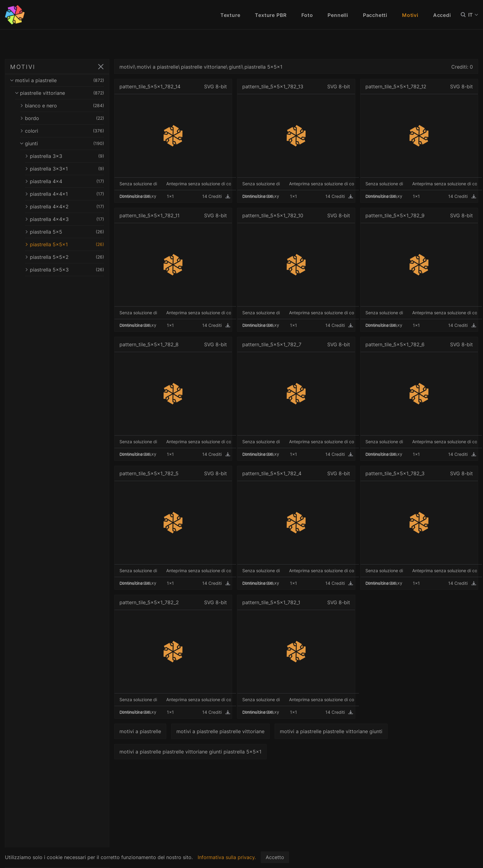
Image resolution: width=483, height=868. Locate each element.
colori (64, 131)
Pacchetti (375, 15)
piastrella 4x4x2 (66, 207)
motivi (131, 67)
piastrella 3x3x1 (66, 169)
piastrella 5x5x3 (66, 270)
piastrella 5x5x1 (66, 244)
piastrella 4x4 (66, 181)
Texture (230, 15)
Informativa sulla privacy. (227, 857)
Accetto (275, 857)
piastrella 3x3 (66, 156)
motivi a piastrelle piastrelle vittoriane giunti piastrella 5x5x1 (194, 752)
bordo (64, 118)
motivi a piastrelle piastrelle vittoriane (224, 731)
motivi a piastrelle (59, 80)
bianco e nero (64, 106)
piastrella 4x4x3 (66, 219)
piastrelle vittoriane (62, 93)
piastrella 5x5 (66, 232)
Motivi (410, 15)
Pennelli (338, 15)
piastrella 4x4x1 (66, 194)
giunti (64, 143)
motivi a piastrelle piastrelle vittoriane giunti (335, 731)
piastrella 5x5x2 (66, 257)
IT (473, 15)
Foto (307, 15)
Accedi (442, 15)
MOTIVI (23, 67)
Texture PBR (271, 15)
